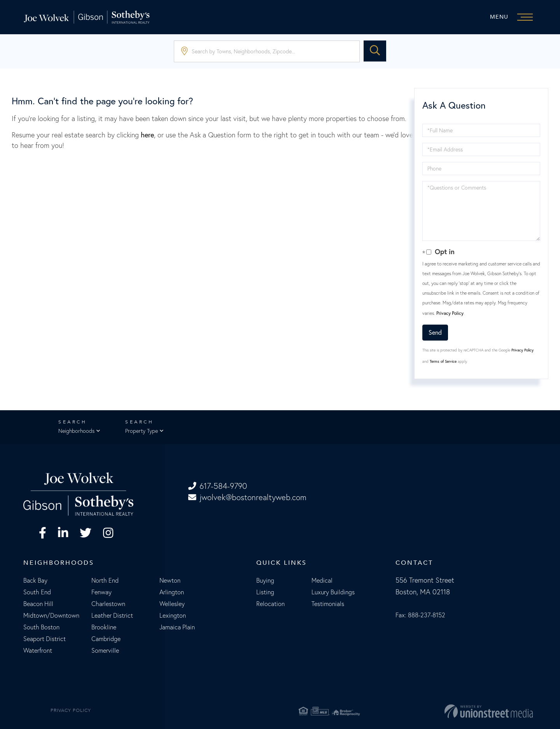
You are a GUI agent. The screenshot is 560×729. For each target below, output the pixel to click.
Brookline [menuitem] (104, 627)
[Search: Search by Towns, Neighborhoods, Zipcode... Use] (267, 51)
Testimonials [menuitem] (328, 604)
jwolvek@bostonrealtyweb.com (248, 498)
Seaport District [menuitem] (45, 639)
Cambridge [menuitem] (106, 639)
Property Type (142, 431)
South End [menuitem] (37, 592)
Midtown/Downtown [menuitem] (51, 616)
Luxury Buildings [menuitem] (333, 592)
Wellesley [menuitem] (172, 604)
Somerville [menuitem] (105, 651)
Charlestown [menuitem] (108, 604)
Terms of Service (443, 361)
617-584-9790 (219, 486)
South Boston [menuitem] (41, 627)
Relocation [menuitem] (270, 604)
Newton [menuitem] (170, 581)
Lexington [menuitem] (173, 616)
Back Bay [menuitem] (35, 581)
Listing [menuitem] (265, 592)
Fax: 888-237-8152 (420, 615)
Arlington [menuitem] (172, 592)
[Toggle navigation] (513, 17)
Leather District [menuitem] (112, 616)
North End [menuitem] (105, 581)
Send (435, 332)
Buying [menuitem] (265, 581)
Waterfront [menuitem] (38, 651)
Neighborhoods (76, 431)
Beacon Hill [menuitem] (38, 604)
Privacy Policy (450, 313)
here (147, 135)
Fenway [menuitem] (101, 592)
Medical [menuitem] (322, 581)
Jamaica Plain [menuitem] (177, 627)
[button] (375, 51)
